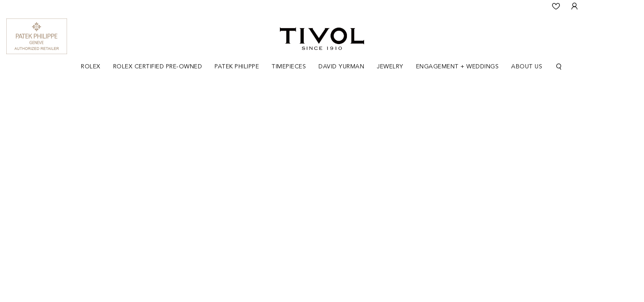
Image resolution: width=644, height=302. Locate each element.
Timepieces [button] (289, 67)
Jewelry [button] (390, 67)
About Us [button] (527, 67)
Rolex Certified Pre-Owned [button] (158, 67)
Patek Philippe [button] (237, 67)
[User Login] (575, 6)
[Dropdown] (91, 67)
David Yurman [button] (341, 67)
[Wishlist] (556, 6)
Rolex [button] (91, 67)
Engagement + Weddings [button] (458, 67)
